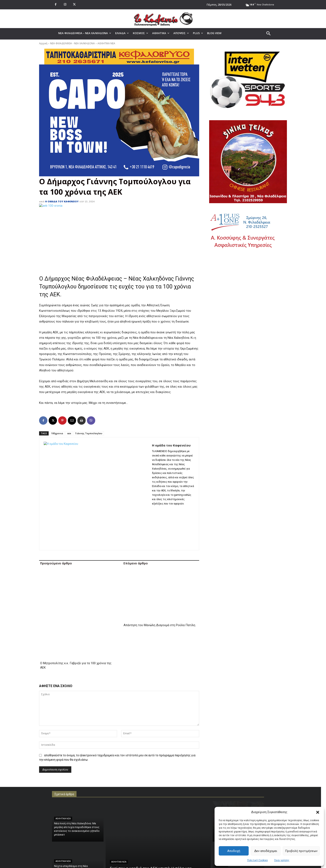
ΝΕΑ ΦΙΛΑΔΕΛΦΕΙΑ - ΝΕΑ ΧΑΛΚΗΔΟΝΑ (72, 43)
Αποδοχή (234, 851)
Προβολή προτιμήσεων (301, 851)
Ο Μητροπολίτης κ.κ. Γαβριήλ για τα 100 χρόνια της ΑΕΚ (76, 579)
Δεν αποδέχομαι (266, 851)
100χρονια (57, 433)
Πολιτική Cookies (257, 860)
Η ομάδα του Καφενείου (62, 201)
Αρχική (43, 43)
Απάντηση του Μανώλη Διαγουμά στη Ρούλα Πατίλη (159, 577)
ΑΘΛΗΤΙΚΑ (221, 779)
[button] (318, 812)
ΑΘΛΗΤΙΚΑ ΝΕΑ (106, 43)
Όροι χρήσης (282, 860)
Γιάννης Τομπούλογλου (89, 433)
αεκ (69, 433)
